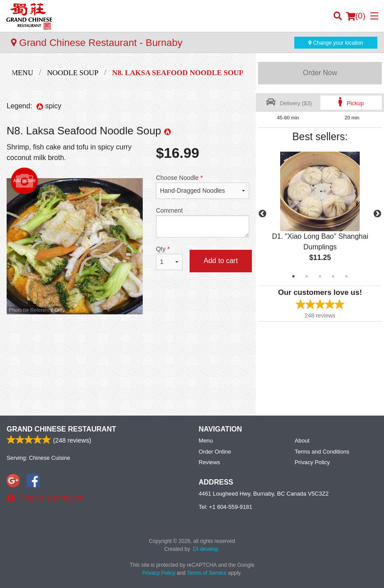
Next (377, 214)
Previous (262, 214)
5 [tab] (346, 276)
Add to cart (221, 261)
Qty (169, 258)
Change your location (336, 43)
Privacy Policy (312, 462)
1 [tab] (293, 276)
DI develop (206, 549)
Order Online (215, 452)
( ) (356, 16)
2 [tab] (307, 276)
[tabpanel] (320, 214)
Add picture (25, 181)
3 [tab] (320, 276)
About (302, 441)
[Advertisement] (128, 343)
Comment (203, 222)
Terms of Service (207, 573)
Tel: (226, 507)
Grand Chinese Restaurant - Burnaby (97, 43)
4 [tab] (333, 276)
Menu (206, 441)
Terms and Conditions (322, 452)
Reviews (209, 462)
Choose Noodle (203, 187)
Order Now (320, 73)
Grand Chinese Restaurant (61, 429)
